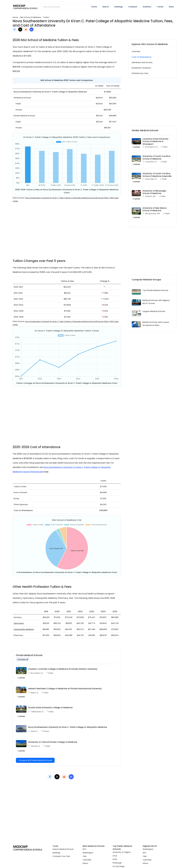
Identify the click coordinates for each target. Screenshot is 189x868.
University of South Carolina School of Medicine (156, 157)
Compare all (23, 659)
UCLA (115, 856)
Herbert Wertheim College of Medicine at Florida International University (65, 689)
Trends (160, 7)
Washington (88, 853)
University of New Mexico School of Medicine (155, 209)
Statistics (147, 7)
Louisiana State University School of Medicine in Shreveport (155, 141)
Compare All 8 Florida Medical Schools (35, 760)
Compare (133, 7)
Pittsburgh (117, 863)
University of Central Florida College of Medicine (53, 742)
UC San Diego (119, 866)
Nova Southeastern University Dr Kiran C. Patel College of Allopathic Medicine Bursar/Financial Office (67, 198)
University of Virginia (121, 852)
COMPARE (136, 147)
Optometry (19, 623)
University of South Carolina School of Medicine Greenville (157, 175)
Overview (136, 51)
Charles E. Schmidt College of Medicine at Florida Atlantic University (63, 669)
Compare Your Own (61, 856)
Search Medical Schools (63, 849)
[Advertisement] (67, 232)
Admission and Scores (142, 62)
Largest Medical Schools (154, 311)
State (171, 7)
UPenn (85, 863)
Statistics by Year (140, 73)
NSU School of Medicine (31, 17)
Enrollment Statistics (141, 68)
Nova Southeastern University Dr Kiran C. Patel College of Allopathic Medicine (68, 727)
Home (94, 7)
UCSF (115, 859)
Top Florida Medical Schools (155, 290)
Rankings (119, 7)
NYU (84, 849)
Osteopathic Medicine (24, 629)
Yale (85, 856)
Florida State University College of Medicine (50, 708)
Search (106, 7)
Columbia (87, 860)
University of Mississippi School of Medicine (154, 192)
